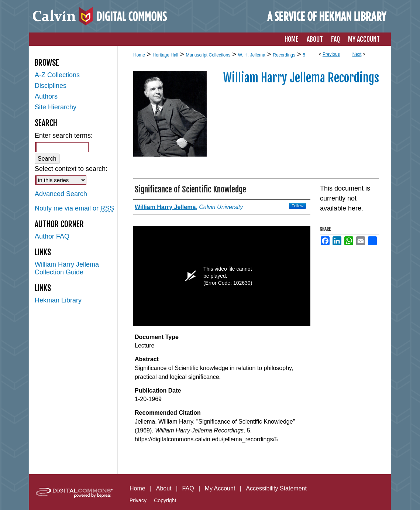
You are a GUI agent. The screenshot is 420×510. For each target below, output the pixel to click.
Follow (297, 206)
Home (139, 55)
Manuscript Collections (208, 55)
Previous (331, 54)
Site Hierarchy (56, 107)
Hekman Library (58, 300)
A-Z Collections (57, 75)
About (164, 488)
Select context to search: (71, 169)
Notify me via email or (74, 208)
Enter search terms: (64, 136)
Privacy (138, 500)
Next (357, 54)
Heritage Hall (166, 55)
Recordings (284, 55)
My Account (220, 488)
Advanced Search (61, 194)
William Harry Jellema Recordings (301, 78)
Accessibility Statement (276, 488)
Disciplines (51, 86)
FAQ (188, 488)
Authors (46, 96)
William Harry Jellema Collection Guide (67, 268)
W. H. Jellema (252, 55)
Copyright (165, 500)
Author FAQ (52, 236)
